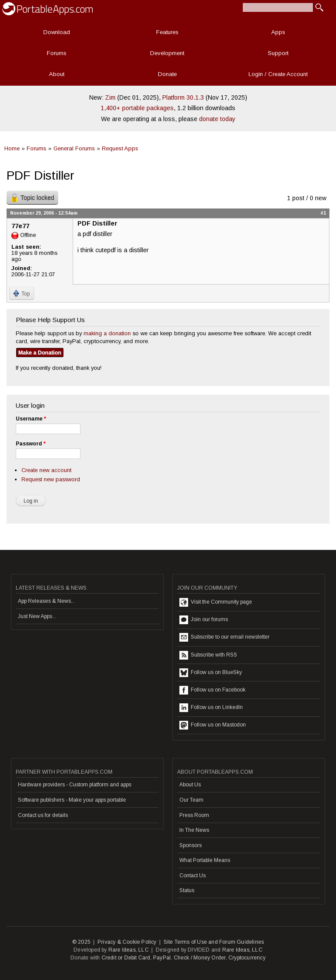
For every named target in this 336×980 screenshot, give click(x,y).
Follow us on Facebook (212, 690)
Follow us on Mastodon (213, 725)
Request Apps (120, 148)
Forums (57, 53)
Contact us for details (43, 815)
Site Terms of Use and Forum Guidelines (214, 942)
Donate (167, 74)
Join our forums (204, 620)
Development (167, 53)
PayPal (162, 958)
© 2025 (81, 942)
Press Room (194, 815)
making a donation (107, 333)
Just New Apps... (37, 616)
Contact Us (192, 876)
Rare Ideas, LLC (129, 950)
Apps (278, 32)
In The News (194, 830)
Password (31, 444)
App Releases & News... (46, 601)
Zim (110, 97)
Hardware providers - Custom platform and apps (75, 785)
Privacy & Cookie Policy (127, 942)
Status (187, 890)
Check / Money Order (200, 958)
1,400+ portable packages (137, 108)
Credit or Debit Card (126, 958)
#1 (323, 213)
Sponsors (191, 845)
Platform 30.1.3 (183, 97)
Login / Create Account (278, 74)
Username (31, 419)
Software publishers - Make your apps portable (72, 800)
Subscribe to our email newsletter (224, 637)
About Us (190, 785)
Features (167, 32)
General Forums (74, 148)
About (57, 74)
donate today (217, 119)
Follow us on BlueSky (211, 673)
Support (278, 53)
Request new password (51, 479)
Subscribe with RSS (208, 655)
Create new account (46, 470)
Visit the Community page (216, 602)
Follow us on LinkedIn (211, 708)
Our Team (191, 800)
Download (57, 32)
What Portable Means (205, 860)
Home (12, 148)
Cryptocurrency (247, 958)
